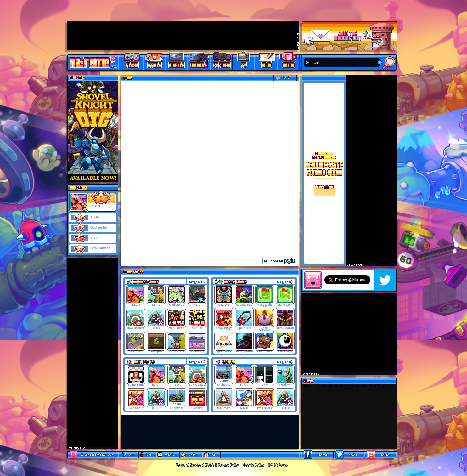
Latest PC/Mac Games (221, 62)
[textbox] (340, 63)
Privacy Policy (229, 465)
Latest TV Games (244, 62)
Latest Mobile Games (177, 62)
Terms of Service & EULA (195, 465)
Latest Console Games (199, 62)
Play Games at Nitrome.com (90, 62)
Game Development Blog (266, 62)
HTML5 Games (154, 62)
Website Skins (288, 62)
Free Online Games (132, 62)
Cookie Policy (254, 465)
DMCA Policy (278, 465)
